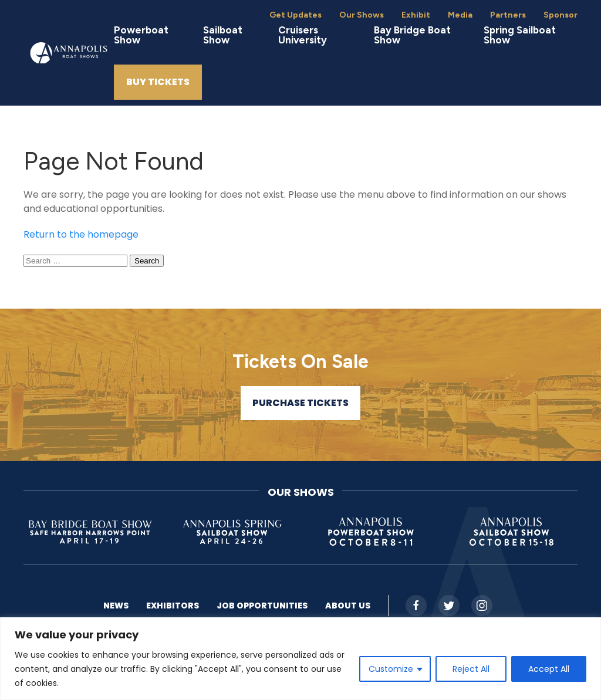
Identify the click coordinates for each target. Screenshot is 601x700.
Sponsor (561, 15)
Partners (508, 15)
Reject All (471, 669)
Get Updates (296, 15)
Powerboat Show (141, 35)
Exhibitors (173, 606)
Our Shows (362, 15)
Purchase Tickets (300, 403)
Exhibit (416, 15)
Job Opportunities (262, 606)
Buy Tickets (158, 82)
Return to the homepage (81, 234)
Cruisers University (303, 35)
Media (460, 15)
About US (348, 606)
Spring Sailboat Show (520, 35)
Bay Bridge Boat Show (412, 35)
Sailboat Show (223, 35)
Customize (391, 669)
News (116, 606)
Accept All (549, 669)
